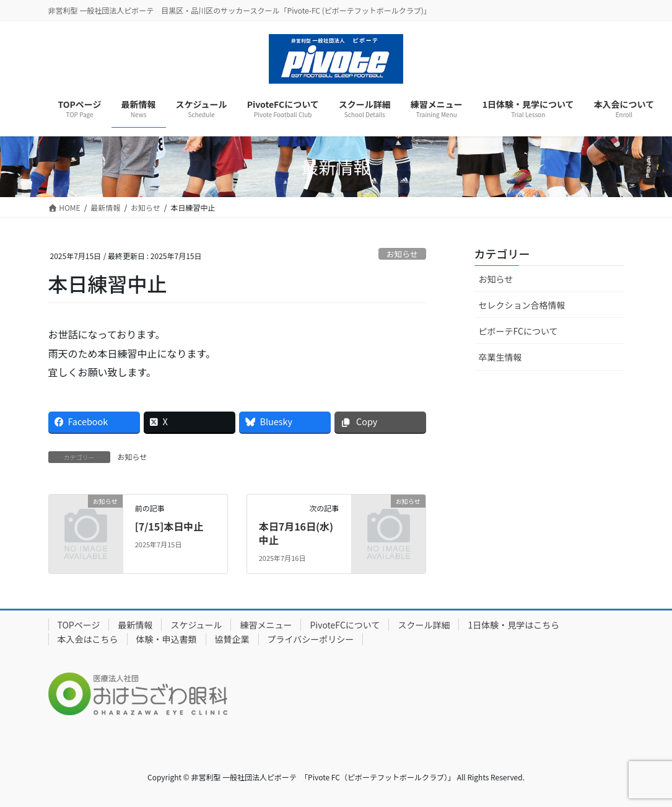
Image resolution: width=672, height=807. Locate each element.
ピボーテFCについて (518, 331)
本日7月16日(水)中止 (296, 533)
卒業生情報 (500, 357)
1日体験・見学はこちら (513, 625)
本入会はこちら (88, 639)
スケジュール (196, 625)
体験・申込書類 (167, 639)
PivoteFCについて (345, 625)
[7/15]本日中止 (169, 526)
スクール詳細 (424, 625)
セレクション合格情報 (522, 305)
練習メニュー (266, 625)
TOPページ (79, 625)
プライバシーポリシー (311, 639)
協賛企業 (232, 639)
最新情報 (135, 625)
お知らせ (402, 254)
